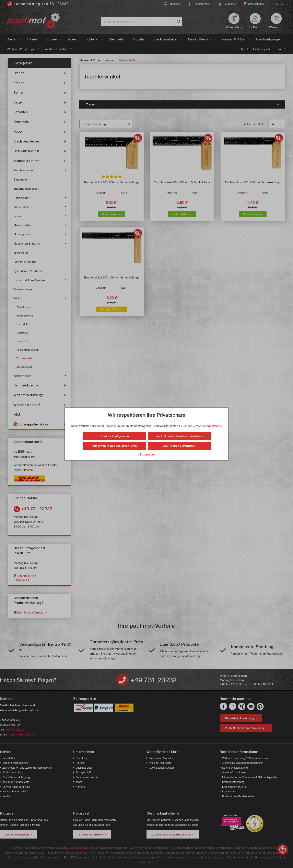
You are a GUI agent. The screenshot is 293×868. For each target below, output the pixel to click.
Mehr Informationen (208, 426)
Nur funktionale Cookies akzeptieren (179, 436)
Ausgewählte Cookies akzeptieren (115, 446)
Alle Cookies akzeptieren (179, 446)
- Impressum (146, 454)
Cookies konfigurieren (115, 436)
